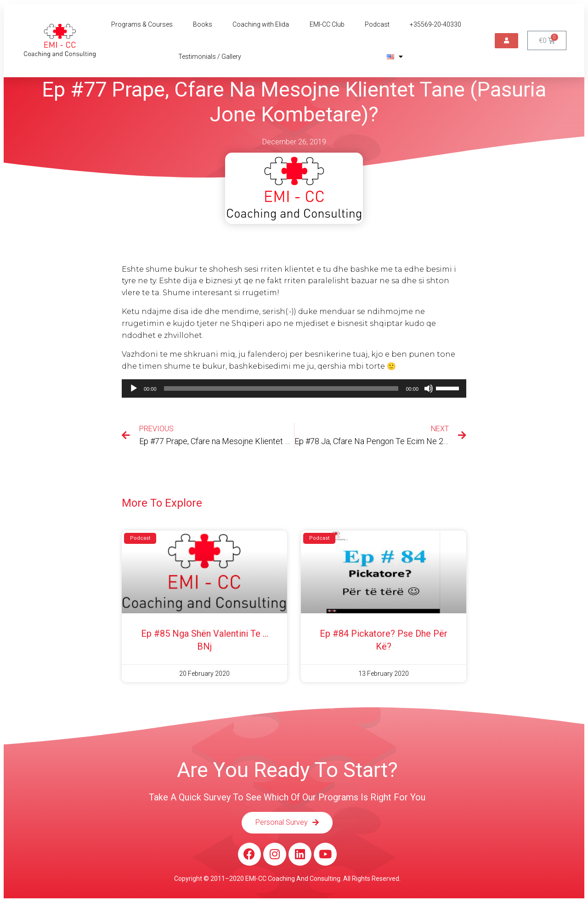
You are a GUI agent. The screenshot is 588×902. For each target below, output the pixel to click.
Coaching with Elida (261, 24)
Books (203, 24)
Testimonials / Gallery (210, 57)
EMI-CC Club (327, 24)
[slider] (281, 388)
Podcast (377, 24)
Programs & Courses (142, 24)
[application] (294, 388)
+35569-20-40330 (435, 24)
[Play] (134, 388)
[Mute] (429, 388)
